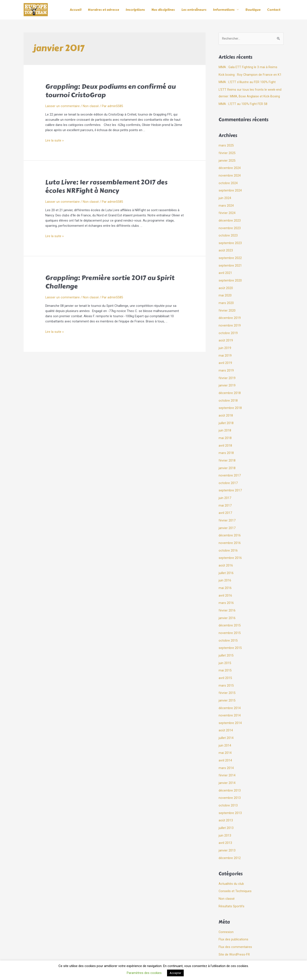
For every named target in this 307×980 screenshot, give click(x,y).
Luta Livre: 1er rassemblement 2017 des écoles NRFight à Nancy (106, 187)
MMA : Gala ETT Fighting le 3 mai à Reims (248, 68)
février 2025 (227, 152)
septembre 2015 (230, 634)
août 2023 (226, 247)
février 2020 (227, 305)
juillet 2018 (226, 415)
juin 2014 (225, 729)
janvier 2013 (227, 831)
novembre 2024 (230, 174)
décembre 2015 (230, 612)
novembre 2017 (230, 466)
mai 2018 (225, 430)
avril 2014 (225, 743)
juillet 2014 (226, 722)
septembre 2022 (230, 254)
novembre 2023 (230, 225)
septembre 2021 (230, 262)
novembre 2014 (230, 700)
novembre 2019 (230, 320)
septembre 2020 (230, 276)
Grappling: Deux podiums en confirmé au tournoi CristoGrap (110, 91)
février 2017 (227, 510)
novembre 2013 (230, 780)
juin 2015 (225, 649)
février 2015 (227, 678)
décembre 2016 (230, 525)
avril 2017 (225, 503)
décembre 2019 (230, 313)
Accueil (76, 10)
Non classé (91, 106)
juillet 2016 (226, 561)
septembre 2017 (230, 481)
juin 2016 (225, 568)
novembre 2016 (230, 532)
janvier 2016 (227, 605)
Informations (224, 10)
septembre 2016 (230, 546)
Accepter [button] (175, 973)
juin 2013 (225, 817)
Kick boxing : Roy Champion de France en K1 (250, 75)
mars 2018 (226, 444)
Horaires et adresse (104, 10)
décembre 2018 (230, 386)
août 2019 (226, 335)
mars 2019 (226, 364)
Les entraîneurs (194, 10)
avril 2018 (225, 437)
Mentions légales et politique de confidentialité (153, 956)
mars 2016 (226, 590)
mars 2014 (226, 751)
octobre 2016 (228, 539)
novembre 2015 (230, 620)
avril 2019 (225, 357)
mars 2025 (226, 145)
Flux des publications (233, 919)
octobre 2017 (228, 473)
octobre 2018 (228, 393)
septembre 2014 (230, 707)
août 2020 (226, 283)
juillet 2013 (226, 809)
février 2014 (227, 758)
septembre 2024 (230, 188)
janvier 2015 (227, 685)
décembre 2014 (230, 692)
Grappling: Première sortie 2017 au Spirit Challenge (110, 282)
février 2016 (227, 597)
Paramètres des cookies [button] (144, 973)
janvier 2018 (227, 459)
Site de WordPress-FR (234, 933)
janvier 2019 (227, 378)
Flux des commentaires (235, 926)
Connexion (226, 912)
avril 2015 (225, 663)
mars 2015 (226, 671)
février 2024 (227, 211)
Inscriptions (135, 10)
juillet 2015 (226, 641)
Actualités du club (231, 864)
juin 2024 (225, 196)
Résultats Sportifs (231, 886)
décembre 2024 (230, 167)
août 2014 (226, 714)
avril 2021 (225, 269)
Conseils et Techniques (235, 871)
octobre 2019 (228, 327)
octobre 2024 (228, 181)
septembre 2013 (230, 795)
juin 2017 (225, 488)
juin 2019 (225, 342)
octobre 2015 (228, 627)
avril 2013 (225, 824)
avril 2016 (225, 583)
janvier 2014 (227, 766)
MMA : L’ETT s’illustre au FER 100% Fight (247, 82)
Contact (274, 10)
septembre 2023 (230, 240)
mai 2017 (225, 495)
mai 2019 (225, 349)
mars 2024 (226, 203)
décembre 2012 (230, 838)
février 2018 (227, 451)
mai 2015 (225, 656)
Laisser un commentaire (63, 106)
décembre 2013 (230, 773)
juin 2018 (225, 422)
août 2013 (226, 802)
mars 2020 (226, 298)
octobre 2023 (228, 232)
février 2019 (227, 371)
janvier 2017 (227, 517)
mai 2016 (225, 576)
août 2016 (226, 554)
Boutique (253, 10)
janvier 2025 (227, 159)
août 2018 (226, 408)
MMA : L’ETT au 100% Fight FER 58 (243, 103)
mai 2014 (225, 736)
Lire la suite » (55, 141)
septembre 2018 (230, 400)
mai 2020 (225, 291)
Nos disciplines (163, 10)
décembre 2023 (230, 218)
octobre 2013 (228, 787)
